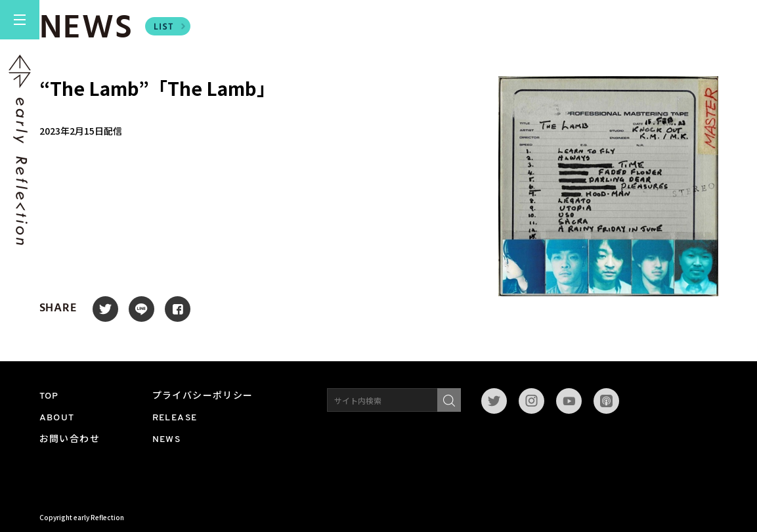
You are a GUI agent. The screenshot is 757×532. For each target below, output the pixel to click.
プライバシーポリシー (203, 396)
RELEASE (175, 418)
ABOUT (57, 418)
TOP (49, 396)
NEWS (167, 440)
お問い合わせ (70, 440)
